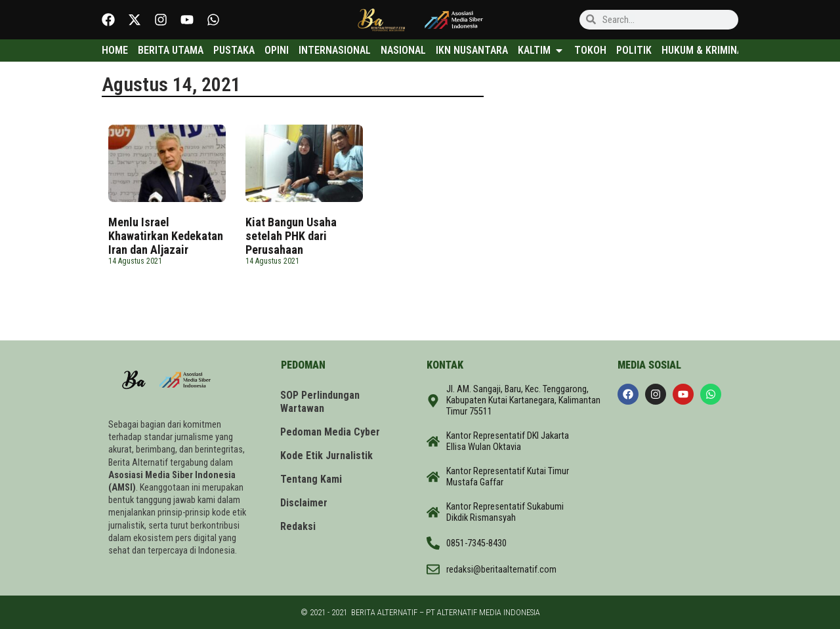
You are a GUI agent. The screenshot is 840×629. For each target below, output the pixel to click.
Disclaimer (304, 503)
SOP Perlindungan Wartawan (321, 402)
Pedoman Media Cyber (331, 432)
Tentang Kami (312, 479)
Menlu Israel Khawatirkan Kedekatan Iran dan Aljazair (166, 236)
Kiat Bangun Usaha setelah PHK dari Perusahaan (291, 236)
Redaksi (299, 526)
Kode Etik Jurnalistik (327, 456)
